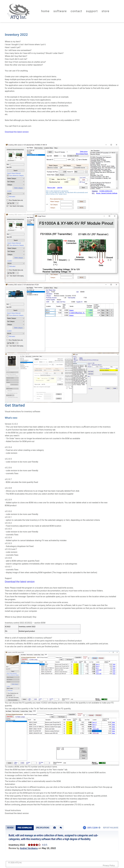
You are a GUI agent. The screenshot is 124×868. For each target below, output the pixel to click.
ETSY (77, 120)
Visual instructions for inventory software (23, 412)
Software (60, 11)
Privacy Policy (109, 866)
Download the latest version (17, 813)
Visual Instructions (13, 810)
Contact (76, 11)
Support (92, 11)
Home (45, 11)
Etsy (35, 617)
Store (105, 11)
